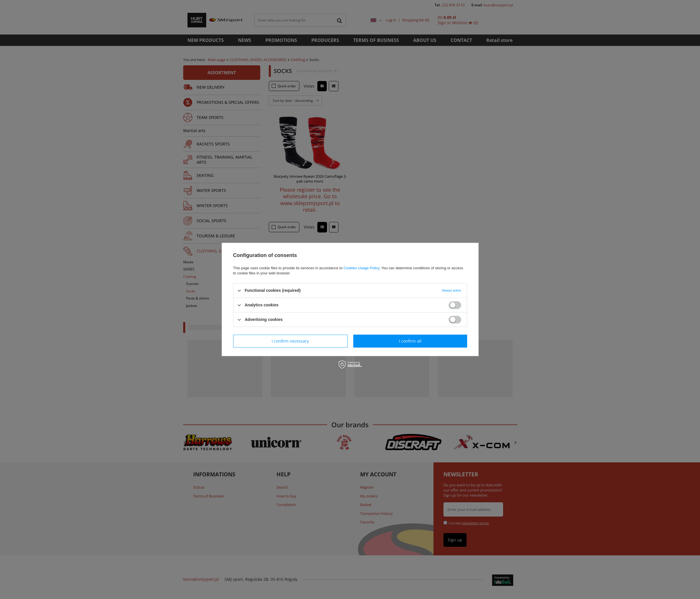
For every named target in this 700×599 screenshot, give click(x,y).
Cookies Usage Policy (361, 268)
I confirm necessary (290, 341)
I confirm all (410, 341)
